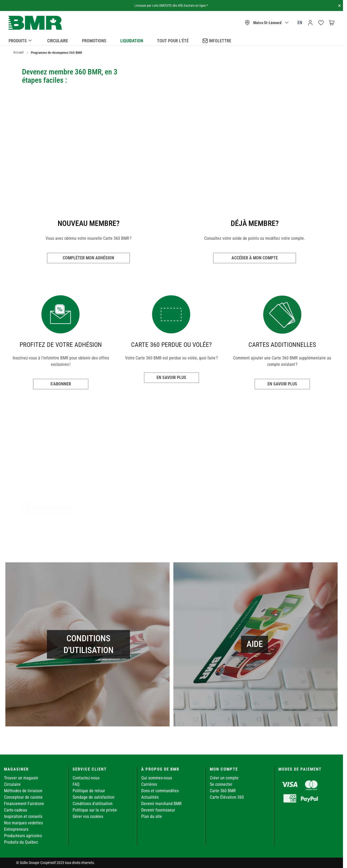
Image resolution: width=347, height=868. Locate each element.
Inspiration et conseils (23, 816)
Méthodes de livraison (23, 791)
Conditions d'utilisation (93, 804)
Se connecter (221, 784)
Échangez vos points (48, 507)
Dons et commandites (160, 791)
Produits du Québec (21, 842)
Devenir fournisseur (158, 810)
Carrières (149, 784)
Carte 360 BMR (223, 791)
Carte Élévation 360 (227, 797)
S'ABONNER (61, 384)
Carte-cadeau (16, 810)
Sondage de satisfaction (94, 797)
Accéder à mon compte (255, 258)
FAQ (76, 784)
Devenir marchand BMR (161, 804)
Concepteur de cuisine (23, 797)
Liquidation (132, 41)
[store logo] (35, 23)
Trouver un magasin (21, 778)
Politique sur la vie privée (95, 810)
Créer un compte (224, 778)
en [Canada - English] (300, 23)
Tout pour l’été (173, 41)
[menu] (171, 40)
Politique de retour (89, 791)
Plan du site (152, 816)
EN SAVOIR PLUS (171, 378)
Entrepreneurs (16, 829)
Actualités (150, 797)
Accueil (18, 52)
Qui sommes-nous (157, 778)
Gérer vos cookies (88, 816)
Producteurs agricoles (23, 836)
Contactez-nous (86, 778)
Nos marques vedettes (23, 823)
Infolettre (217, 41)
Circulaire (58, 41)
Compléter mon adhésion (88, 258)
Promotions (94, 41)
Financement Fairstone (24, 804)
